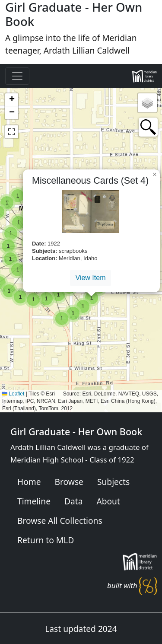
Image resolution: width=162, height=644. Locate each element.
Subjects (113, 482)
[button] (62, 319)
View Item (91, 278)
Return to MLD (46, 540)
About (108, 501)
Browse (69, 482)
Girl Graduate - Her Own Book (76, 432)
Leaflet (13, 394)
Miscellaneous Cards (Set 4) (90, 181)
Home (29, 482)
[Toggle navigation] (17, 76)
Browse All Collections (60, 521)
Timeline (34, 501)
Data (73, 501)
